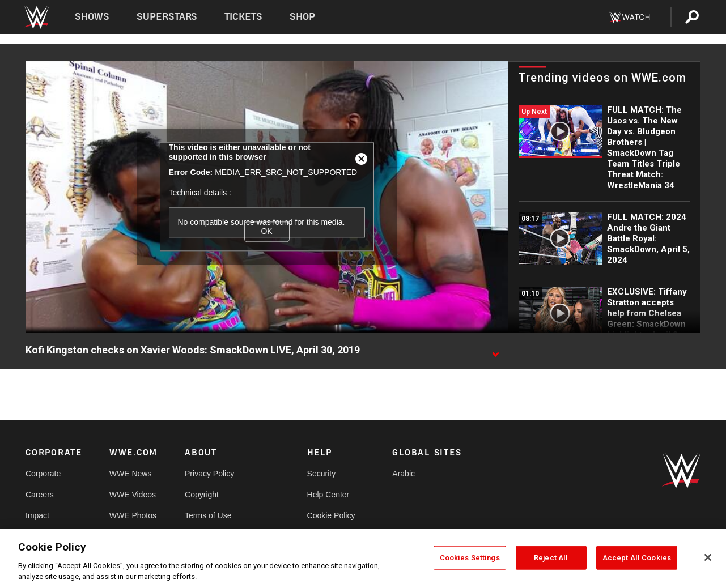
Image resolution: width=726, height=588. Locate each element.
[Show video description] (495, 351)
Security (322, 474)
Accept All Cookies (637, 558)
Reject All (551, 558)
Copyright (202, 495)
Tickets (243, 17)
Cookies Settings (470, 558)
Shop (302, 17)
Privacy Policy (209, 474)
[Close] (708, 557)
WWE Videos (133, 495)
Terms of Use (208, 515)
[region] (363, 559)
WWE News (131, 474)
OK (266, 232)
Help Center (328, 495)
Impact (37, 515)
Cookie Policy (331, 515)
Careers (40, 495)
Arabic (404, 474)
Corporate (43, 474)
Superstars (167, 17)
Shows (92, 17)
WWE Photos (133, 515)
